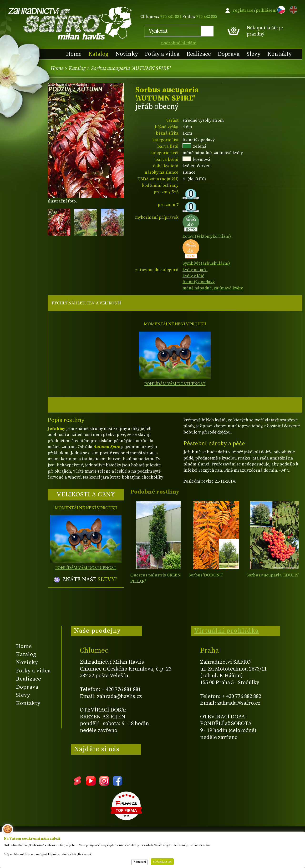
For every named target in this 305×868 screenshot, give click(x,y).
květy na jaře (195, 270)
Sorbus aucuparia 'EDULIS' (273, 575)
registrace (243, 10)
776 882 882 (207, 17)
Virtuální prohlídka (227, 631)
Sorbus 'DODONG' (206, 575)
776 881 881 (171, 17)
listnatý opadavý (199, 282)
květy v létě (193, 276)
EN (292, 9)
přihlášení (266, 10)
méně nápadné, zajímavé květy (213, 288)
